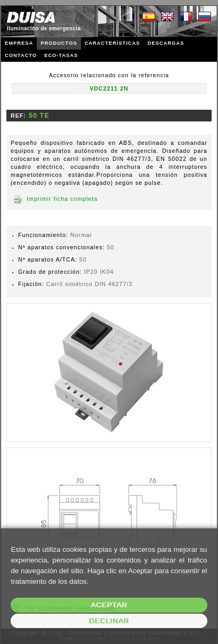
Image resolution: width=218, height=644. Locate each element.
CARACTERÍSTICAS (112, 43)
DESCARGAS (166, 43)
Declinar (109, 621)
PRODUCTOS (59, 43)
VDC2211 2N (109, 88)
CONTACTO (21, 55)
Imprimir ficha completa (62, 199)
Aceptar (109, 605)
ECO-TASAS (61, 55)
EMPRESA (19, 43)
